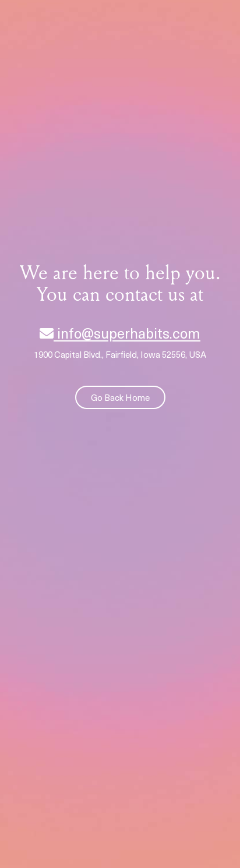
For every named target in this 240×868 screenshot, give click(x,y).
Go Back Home (120, 397)
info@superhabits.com (120, 333)
